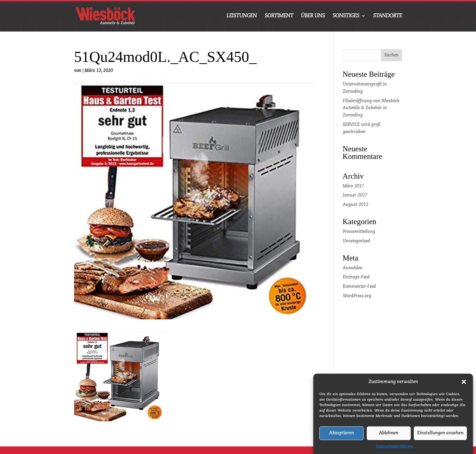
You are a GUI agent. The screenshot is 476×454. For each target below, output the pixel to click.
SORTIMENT (279, 16)
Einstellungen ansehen (440, 438)
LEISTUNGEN (242, 16)
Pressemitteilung (359, 232)
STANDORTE (388, 16)
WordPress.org (357, 296)
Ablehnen (389, 438)
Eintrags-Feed (356, 277)
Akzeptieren (342, 438)
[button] (464, 387)
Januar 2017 (355, 195)
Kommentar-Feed (359, 287)
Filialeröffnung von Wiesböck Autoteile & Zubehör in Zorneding (371, 108)
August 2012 (355, 205)
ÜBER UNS (313, 16)
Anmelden (353, 268)
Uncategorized (356, 241)
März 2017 (353, 186)
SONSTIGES (346, 16)
